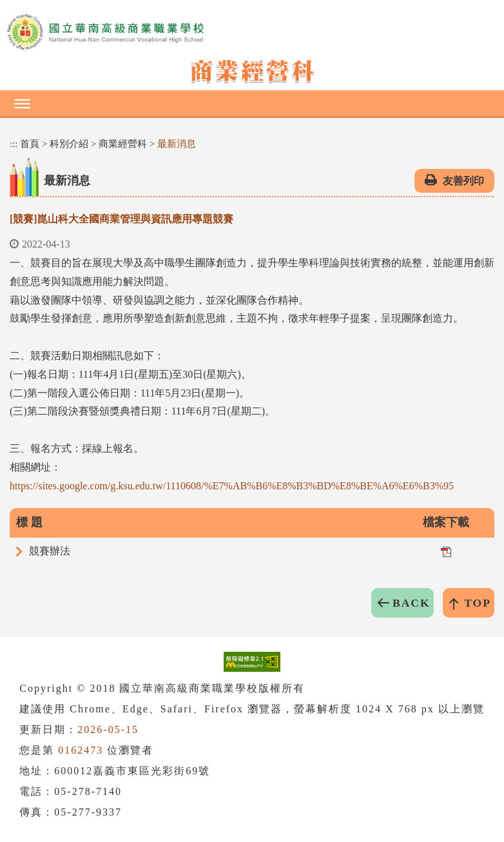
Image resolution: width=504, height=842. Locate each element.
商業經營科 (123, 144)
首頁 (30, 144)
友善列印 (463, 181)
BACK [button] (412, 603)
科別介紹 (69, 144)
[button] (252, 103)
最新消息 (177, 144)
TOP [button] (478, 603)
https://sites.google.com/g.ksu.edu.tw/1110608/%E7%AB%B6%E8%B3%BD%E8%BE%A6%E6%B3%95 (232, 486)
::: (14, 144)
